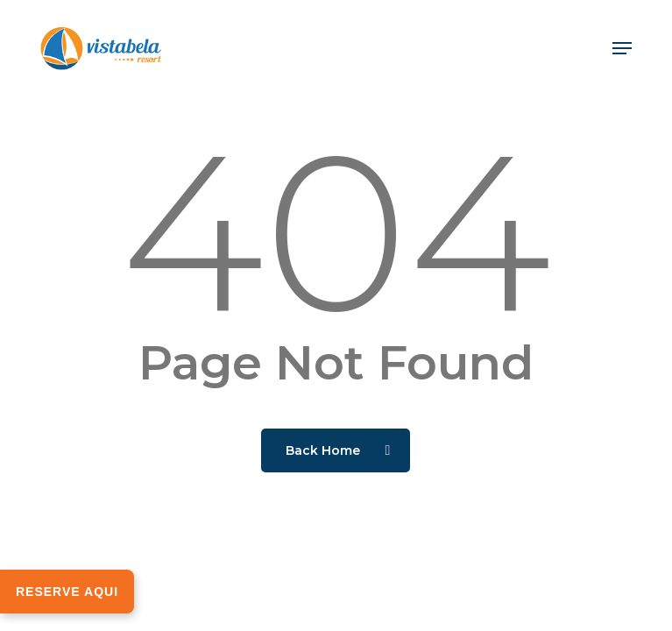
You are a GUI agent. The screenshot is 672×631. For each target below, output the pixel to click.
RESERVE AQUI (67, 592)
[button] (622, 48)
